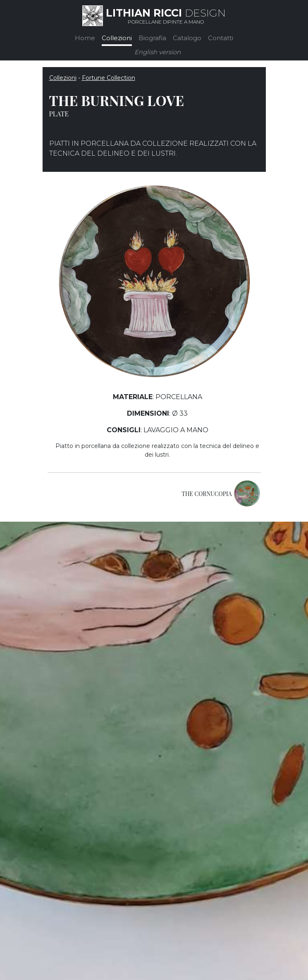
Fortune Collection (109, 78)
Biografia (152, 38)
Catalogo (187, 38)
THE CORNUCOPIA (207, 494)
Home (85, 38)
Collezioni (117, 38)
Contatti (221, 38)
